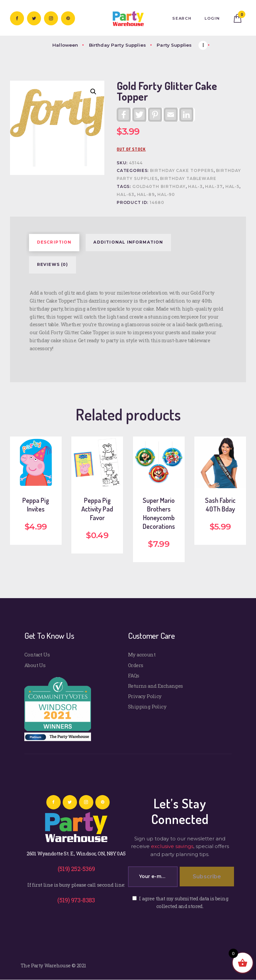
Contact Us (37, 654)
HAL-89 (146, 195)
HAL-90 (166, 195)
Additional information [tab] (128, 242)
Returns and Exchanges (155, 686)
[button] (93, 92)
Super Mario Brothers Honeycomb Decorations (159, 513)
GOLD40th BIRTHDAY (159, 187)
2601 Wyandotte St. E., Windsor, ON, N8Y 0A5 (76, 853)
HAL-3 (195, 187)
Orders (135, 665)
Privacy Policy (145, 696)
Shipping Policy (147, 706)
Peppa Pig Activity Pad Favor (97, 509)
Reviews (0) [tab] (53, 265)
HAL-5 (232, 187)
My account (142, 654)
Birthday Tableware (188, 179)
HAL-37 (214, 187)
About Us (35, 665)
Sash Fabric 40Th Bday (220, 504)
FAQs (134, 675)
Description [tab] (54, 242)
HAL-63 (125, 195)
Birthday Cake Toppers (182, 171)
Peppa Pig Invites (36, 504)
